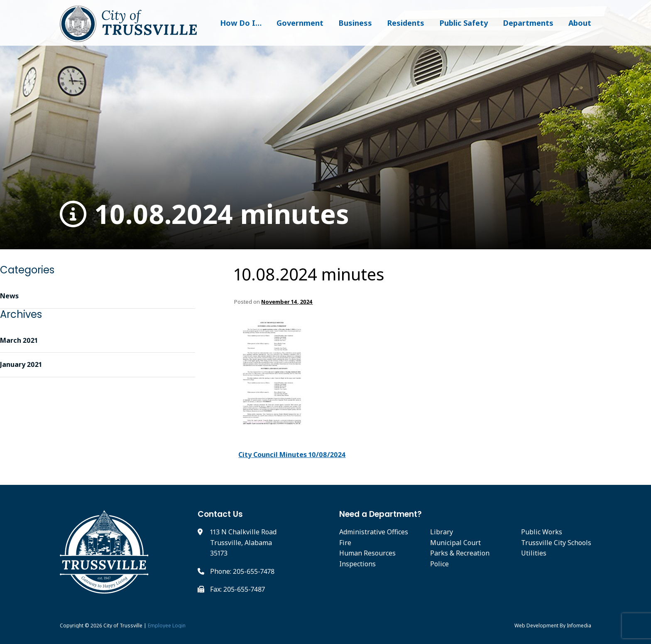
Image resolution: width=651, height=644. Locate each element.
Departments (528, 23)
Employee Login (167, 626)
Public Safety (464, 23)
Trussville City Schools (556, 543)
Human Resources (367, 553)
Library (442, 532)
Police (439, 564)
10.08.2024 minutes (204, 214)
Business (355, 23)
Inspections (357, 564)
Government (300, 23)
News (9, 296)
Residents (406, 23)
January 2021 (21, 364)
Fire (345, 543)
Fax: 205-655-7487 (237, 589)
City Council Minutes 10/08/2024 (292, 455)
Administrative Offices (374, 532)
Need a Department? (381, 514)
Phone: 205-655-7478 (242, 571)
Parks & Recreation (460, 553)
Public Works (542, 532)
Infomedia (579, 626)
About (580, 23)
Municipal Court (455, 543)
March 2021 (19, 340)
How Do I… (241, 23)
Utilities (534, 553)
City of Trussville (123, 626)
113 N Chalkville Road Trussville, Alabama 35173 (243, 542)
